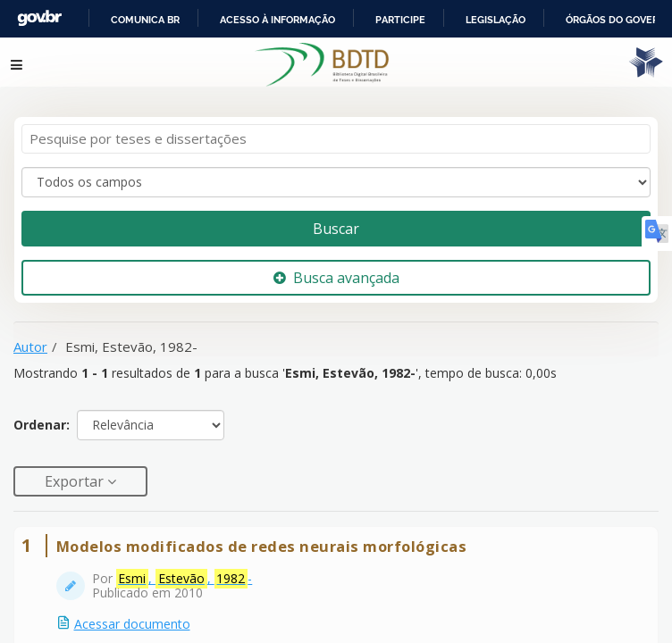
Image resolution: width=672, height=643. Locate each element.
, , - (185, 569)
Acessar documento (132, 614)
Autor (30, 336)
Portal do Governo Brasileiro (135, 19)
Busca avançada (336, 267)
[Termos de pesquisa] (336, 129)
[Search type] (336, 171)
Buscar (336, 218)
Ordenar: (42, 415)
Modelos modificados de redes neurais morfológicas (262, 536)
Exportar (76, 471)
